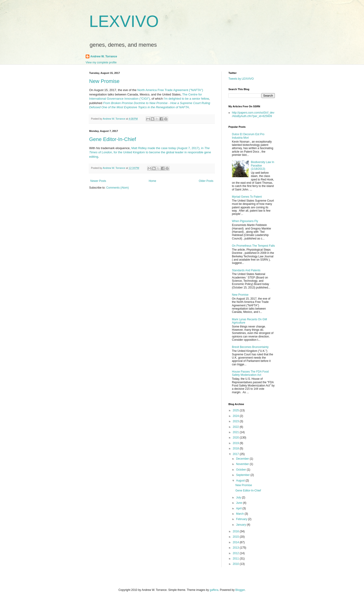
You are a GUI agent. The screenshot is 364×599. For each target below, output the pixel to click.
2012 (236, 553)
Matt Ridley (139, 148)
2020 (236, 438)
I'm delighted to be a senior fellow (186, 99)
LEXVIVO (124, 21)
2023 (236, 421)
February (242, 519)
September (243, 475)
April (239, 508)
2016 (236, 531)
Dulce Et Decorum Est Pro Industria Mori (248, 136)
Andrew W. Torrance (104, 56)
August (241, 481)
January (241, 525)
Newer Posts (98, 181)
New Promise (104, 81)
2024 (236, 416)
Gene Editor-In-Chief (113, 139)
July (239, 498)
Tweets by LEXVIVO (241, 79)
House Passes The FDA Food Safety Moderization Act (250, 373)
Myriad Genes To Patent (247, 197)
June (239, 503)
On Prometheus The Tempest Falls (253, 246)
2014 (236, 542)
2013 (236, 548)
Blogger (240, 590)
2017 (236, 454)
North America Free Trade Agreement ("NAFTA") (170, 90)
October (241, 470)
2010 (236, 564)
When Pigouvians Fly (245, 221)
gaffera (214, 590)
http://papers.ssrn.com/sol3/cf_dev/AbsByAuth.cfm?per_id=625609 (253, 114)
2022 (236, 427)
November (243, 464)
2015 (236, 537)
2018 (236, 448)
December (243, 459)
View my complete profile (101, 62)
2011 (236, 559)
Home (153, 181)
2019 (236, 443)
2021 (236, 432)
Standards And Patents (246, 270)
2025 (236, 410)
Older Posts (206, 181)
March (240, 514)
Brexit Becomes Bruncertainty (250, 347)
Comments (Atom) (117, 188)
